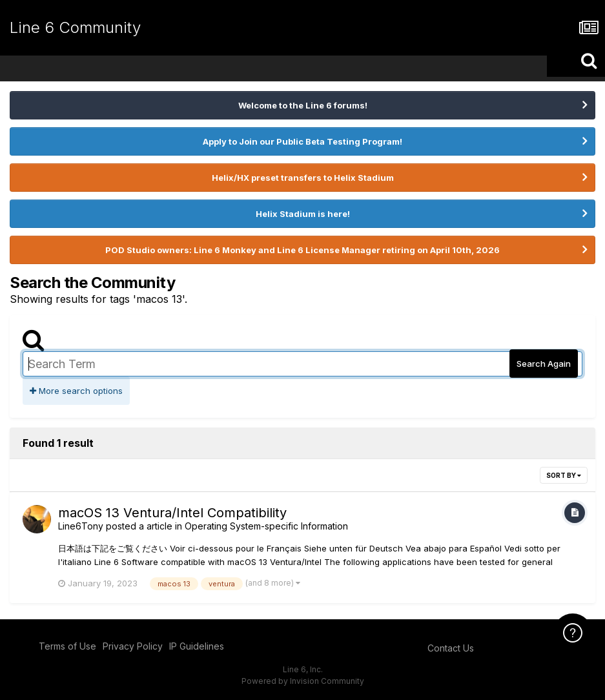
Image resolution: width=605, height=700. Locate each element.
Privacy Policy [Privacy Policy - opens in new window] (133, 646)
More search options (76, 391)
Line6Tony (81, 526)
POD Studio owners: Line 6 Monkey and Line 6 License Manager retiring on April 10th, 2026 (302, 250)
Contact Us (451, 648)
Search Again (544, 364)
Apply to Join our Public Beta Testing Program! (302, 141)
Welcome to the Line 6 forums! (303, 105)
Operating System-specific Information (266, 526)
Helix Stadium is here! (303, 214)
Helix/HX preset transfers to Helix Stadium (303, 178)
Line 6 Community (75, 27)
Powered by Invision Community (303, 681)
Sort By (564, 475)
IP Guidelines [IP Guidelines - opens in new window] (197, 646)
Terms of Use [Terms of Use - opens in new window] (67, 646)
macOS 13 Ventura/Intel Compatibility (172, 513)
